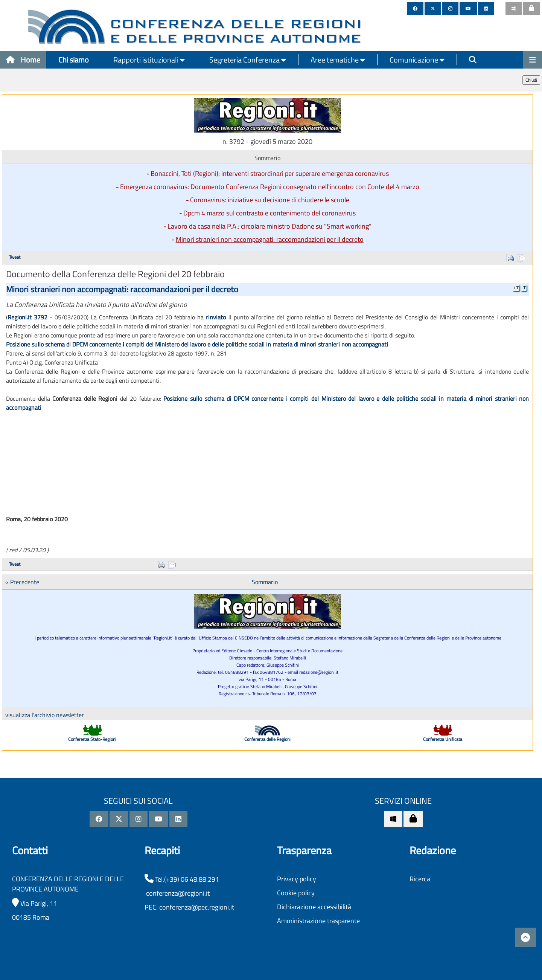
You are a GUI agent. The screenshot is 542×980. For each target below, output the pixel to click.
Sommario (265, 582)
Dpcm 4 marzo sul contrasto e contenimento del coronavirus (269, 213)
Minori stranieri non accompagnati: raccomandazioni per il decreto (270, 239)
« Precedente (22, 582)
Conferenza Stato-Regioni (92, 739)
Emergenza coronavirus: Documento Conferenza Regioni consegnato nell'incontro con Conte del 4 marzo (270, 187)
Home (23, 60)
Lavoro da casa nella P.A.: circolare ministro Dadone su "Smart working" (269, 226)
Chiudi (531, 80)
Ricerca (420, 879)
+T (516, 288)
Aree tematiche (338, 60)
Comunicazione (417, 60)
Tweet (15, 257)
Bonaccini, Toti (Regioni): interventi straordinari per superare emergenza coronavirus (270, 173)
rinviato (216, 317)
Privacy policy (297, 879)
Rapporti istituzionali (149, 60)
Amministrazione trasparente (318, 921)
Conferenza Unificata (443, 739)
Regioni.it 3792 (27, 317)
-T (524, 288)
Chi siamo (74, 60)
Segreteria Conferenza (248, 60)
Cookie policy (296, 893)
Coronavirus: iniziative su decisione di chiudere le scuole (270, 200)
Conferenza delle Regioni (267, 739)
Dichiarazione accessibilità (314, 907)
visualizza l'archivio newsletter (45, 715)
